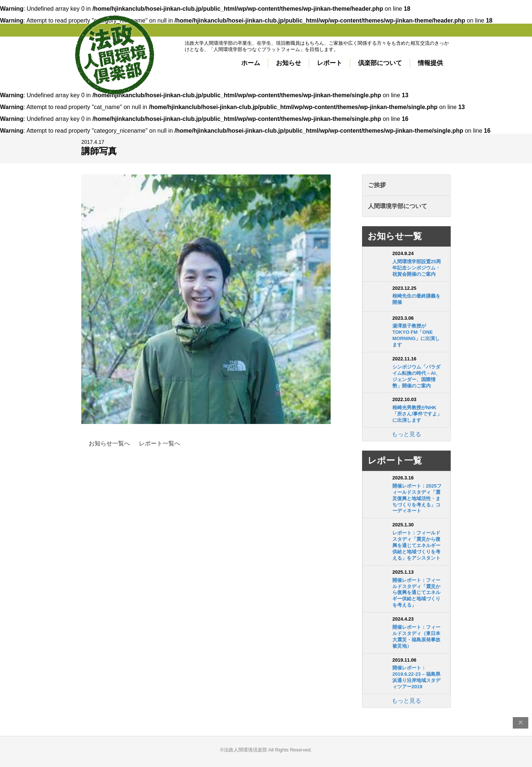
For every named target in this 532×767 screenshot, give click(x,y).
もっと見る (406, 434)
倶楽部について (380, 63)
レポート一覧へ (160, 444)
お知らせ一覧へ (109, 444)
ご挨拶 (377, 185)
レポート (330, 63)
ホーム (251, 63)
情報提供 (430, 63)
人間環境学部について (398, 206)
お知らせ (289, 63)
